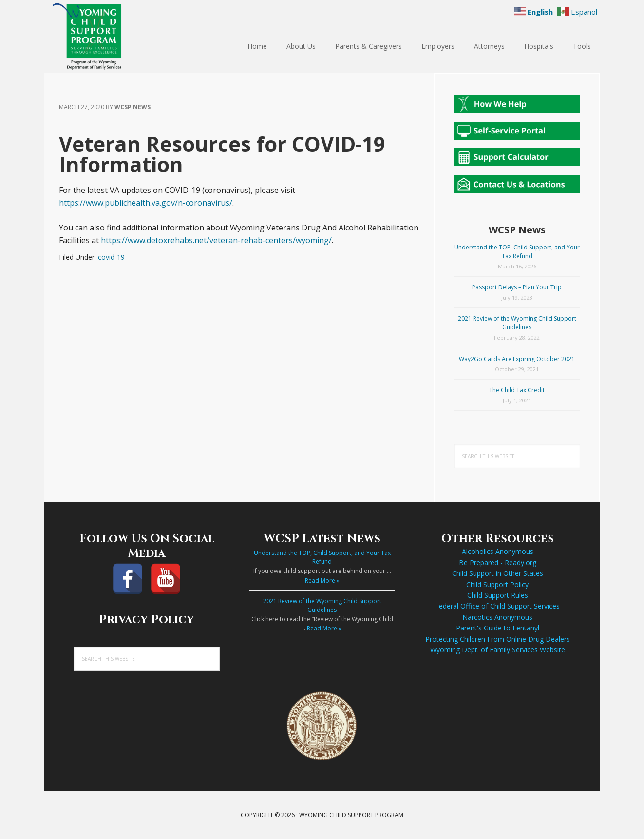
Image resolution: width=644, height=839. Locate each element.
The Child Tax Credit (517, 390)
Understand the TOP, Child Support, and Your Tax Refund (517, 252)
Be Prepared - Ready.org (498, 563)
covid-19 (111, 257)
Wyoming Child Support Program (108, 37)
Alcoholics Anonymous (498, 551)
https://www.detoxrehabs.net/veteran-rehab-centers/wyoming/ (216, 240)
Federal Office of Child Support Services (497, 606)
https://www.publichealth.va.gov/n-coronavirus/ (146, 203)
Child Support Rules (498, 595)
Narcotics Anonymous (497, 617)
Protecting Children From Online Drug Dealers (498, 639)
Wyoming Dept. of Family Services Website (498, 650)
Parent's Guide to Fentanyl (498, 628)
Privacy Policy (147, 620)
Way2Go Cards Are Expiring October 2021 (517, 359)
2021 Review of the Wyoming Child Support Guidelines (517, 323)
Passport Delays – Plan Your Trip (517, 287)
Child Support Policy (497, 584)
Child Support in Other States (498, 573)
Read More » (322, 581)
